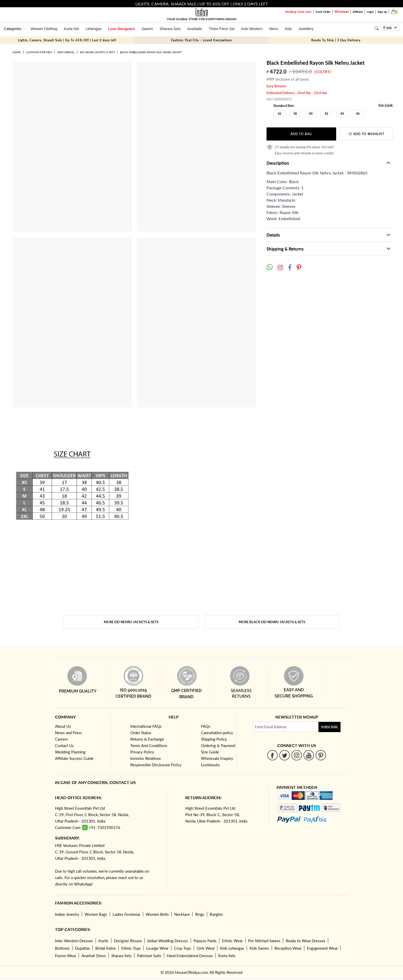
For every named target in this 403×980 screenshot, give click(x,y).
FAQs (206, 726)
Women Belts (157, 914)
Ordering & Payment (218, 745)
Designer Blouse (128, 941)
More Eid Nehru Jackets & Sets (131, 622)
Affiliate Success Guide (74, 758)
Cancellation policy (217, 733)
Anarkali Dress (94, 956)
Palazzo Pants (205, 941)
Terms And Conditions (149, 745)
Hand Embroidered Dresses (190, 956)
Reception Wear (288, 948)
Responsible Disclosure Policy (156, 765)
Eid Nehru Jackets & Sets (97, 52)
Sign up (382, 12)
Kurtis (103, 941)
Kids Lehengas (232, 948)
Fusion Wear (66, 956)
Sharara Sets (170, 29)
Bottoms (62, 948)
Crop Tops (183, 948)
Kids (288, 29)
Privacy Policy (142, 752)
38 (295, 114)
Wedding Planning (70, 752)
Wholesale (342, 12)
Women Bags (96, 914)
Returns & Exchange (147, 739)
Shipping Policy (214, 739)
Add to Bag (301, 134)
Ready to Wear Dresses (306, 941)
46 (358, 114)
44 (342, 114)
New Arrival (66, 52)
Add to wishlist (367, 134)
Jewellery (306, 29)
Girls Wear (206, 948)
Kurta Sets (227, 956)
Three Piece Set (222, 29)
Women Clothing (44, 29)
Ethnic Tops (131, 948)
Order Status (141, 733)
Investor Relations (146, 758)
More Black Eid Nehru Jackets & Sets (272, 622)
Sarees (147, 29)
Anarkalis (195, 29)
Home (17, 52)
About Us (63, 726)
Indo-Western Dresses (74, 941)
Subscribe (329, 727)
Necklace (182, 914)
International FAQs (146, 726)
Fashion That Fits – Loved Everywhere (201, 40)
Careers (61, 739)
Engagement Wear (322, 948)
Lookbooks (210, 765)
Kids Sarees (259, 948)
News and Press (68, 733)
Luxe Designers (121, 29)
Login (370, 12)
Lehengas (94, 29)
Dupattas (83, 948)
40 (311, 114)
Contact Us (64, 745)
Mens (274, 29)
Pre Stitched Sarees (264, 941)
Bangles (216, 914)
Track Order (323, 12)
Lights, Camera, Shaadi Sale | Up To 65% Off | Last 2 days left (67, 40)
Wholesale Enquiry (217, 758)
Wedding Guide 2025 (298, 12)
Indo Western (252, 29)
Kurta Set (71, 29)
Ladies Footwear (126, 914)
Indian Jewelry (67, 914)
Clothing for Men (39, 52)
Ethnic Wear (232, 941)
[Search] (376, 28)
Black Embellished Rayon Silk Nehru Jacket (151, 52)
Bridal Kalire (106, 948)
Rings (200, 914)
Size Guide (386, 105)
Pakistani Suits (149, 956)
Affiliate (358, 12)
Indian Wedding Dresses (168, 941)
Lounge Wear (157, 948)
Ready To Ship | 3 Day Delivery (336, 40)
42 (326, 114)
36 (279, 114)
